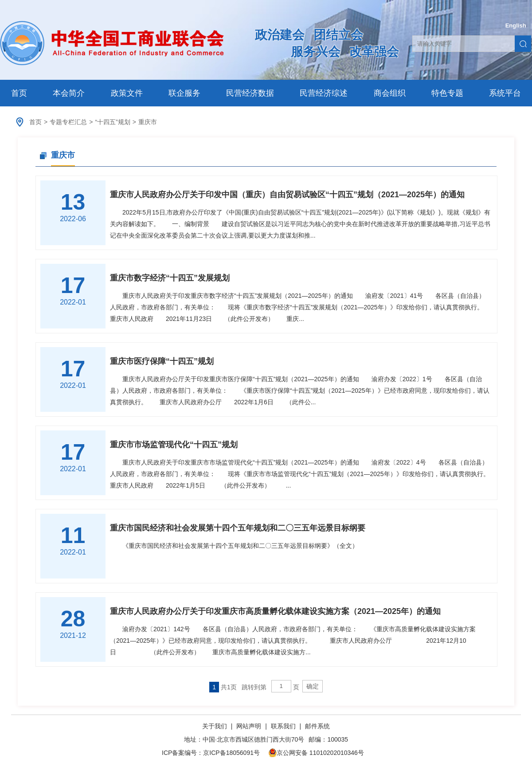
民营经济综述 (324, 93)
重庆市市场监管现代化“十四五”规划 (174, 445)
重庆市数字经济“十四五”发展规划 (170, 278)
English (516, 25)
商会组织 (390, 93)
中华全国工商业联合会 (112, 43)
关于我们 (215, 726)
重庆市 (148, 122)
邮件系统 (317, 726)
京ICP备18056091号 (231, 753)
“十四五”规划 (112, 122)
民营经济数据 (250, 93)
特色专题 (447, 93)
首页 (19, 93)
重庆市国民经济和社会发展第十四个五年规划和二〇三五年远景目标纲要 (238, 528)
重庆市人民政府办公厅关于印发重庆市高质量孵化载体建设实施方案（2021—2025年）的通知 (275, 611)
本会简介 (69, 93)
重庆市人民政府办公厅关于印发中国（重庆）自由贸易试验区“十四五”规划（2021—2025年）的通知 (287, 195)
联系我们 (283, 726)
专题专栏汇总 (68, 122)
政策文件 (127, 93)
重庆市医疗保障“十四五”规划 (162, 361)
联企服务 (184, 93)
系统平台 (505, 93)
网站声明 (249, 726)
